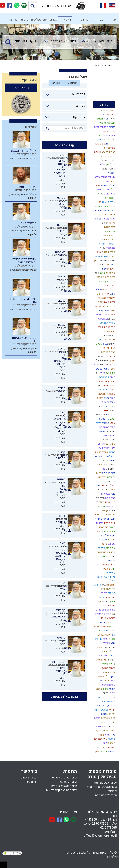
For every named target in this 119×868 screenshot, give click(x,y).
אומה (102, 597)
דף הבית (112, 65)
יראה (98, 473)
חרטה (103, 722)
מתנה (62, 301)
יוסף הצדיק (104, 635)
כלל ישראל (109, 515)
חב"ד (107, 676)
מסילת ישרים (108, 485)
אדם (107, 265)
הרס (101, 515)
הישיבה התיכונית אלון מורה (102, 787)
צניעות (111, 510)
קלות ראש (110, 365)
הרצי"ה (97, 585)
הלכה (112, 140)
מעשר (112, 527)
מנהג (112, 377)
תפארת (102, 244)
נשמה (102, 556)
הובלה (97, 718)
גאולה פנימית (108, 664)
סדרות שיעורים (84, 21)
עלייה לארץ (109, 194)
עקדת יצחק (109, 552)
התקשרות (110, 597)
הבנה (104, 585)
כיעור (105, 469)
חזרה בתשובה (104, 298)
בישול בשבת (108, 668)
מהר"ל (98, 290)
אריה (102, 273)
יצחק (112, 693)
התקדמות (110, 556)
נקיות (112, 656)
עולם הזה (110, 548)
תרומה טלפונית (68, 782)
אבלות (112, 356)
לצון (105, 743)
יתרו (96, 177)
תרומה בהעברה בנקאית (64, 786)
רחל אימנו (104, 651)
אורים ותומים (108, 402)
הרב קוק (110, 519)
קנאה (105, 510)
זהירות (98, 726)
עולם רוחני (100, 519)
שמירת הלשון (102, 452)
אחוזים (111, 315)
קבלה (99, 689)
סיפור (96, 365)
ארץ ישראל (109, 231)
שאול (100, 194)
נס (106, 710)
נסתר (98, 185)
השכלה (100, 277)
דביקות (111, 593)
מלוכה (112, 223)
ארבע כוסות (109, 672)
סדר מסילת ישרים (106, 327)
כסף (96, 751)
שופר (104, 544)
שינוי (102, 248)
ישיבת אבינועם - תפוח (104, 783)
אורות (107, 148)
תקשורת (111, 244)
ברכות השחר (108, 647)
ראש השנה (109, 331)
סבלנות (105, 423)
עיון (99, 448)
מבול (112, 651)
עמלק (105, 531)
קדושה (111, 739)
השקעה (98, 731)
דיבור (112, 277)
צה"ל (112, 494)
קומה (112, 681)
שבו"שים (36, 20)
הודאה (112, 689)
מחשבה (102, 394)
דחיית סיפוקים (107, 260)
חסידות (104, 160)
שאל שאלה (64, 145)
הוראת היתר (109, 465)
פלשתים (99, 306)
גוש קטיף (107, 569)
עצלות (105, 210)
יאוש (99, 252)
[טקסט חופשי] (22, 41)
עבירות (111, 319)
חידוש (112, 410)
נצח (113, 310)
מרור (113, 181)
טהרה (107, 398)
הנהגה (98, 631)
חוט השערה (103, 656)
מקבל (112, 456)
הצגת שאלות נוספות (65, 697)
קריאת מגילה (101, 660)
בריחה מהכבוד (108, 352)
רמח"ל (105, 223)
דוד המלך (103, 527)
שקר (97, 144)
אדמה (99, 552)
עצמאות (111, 481)
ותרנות (101, 444)
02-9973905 (100, 824)
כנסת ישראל (109, 731)
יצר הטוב (110, 714)
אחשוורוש (110, 198)
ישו (113, 722)
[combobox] (95, 42)
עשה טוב (110, 115)
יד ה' (113, 144)
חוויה (102, 373)
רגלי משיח (110, 747)
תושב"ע (111, 269)
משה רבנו (110, 444)
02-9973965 (108, 828)
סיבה (105, 215)
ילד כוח (105, 614)
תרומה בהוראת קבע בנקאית (62, 790)
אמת (103, 714)
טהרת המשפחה (107, 427)
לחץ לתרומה (21, 88)
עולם (105, 643)
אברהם (100, 747)
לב (104, 115)
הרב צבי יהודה (108, 440)
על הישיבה (112, 21)
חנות (46, 20)
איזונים (101, 697)
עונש (112, 423)
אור (97, 373)
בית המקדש (104, 310)
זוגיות (108, 735)
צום (98, 294)
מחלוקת (111, 394)
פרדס (106, 140)
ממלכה (101, 548)
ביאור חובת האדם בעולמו (106, 579)
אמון (105, 344)
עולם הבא (110, 285)
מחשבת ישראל (107, 685)
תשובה (111, 751)
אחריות (111, 660)
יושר (102, 265)
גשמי (112, 369)
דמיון (112, 360)
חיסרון (112, 160)
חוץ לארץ (110, 622)
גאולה (112, 119)
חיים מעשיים (108, 631)
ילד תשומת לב (108, 589)
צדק (99, 156)
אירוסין (111, 469)
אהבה (106, 190)
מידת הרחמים (102, 456)
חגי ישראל (110, 502)
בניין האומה (109, 131)
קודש (98, 706)
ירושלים (111, 477)
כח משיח (110, 248)
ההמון (112, 452)
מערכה (111, 743)
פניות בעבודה (108, 565)
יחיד (98, 385)
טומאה (99, 190)
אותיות (112, 531)
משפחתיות (109, 335)
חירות (98, 423)
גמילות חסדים (108, 718)
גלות (96, 515)
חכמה (99, 115)
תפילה (112, 390)
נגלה (112, 701)
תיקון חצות (99, 710)
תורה (107, 144)
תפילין (98, 614)
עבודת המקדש (107, 323)
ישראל (112, 710)
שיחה (101, 735)
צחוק (97, 260)
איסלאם (102, 477)
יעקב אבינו (101, 315)
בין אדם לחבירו (107, 535)
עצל (97, 415)
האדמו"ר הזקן (108, 618)
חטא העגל (101, 540)
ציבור (105, 689)
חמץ (113, 676)
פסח (102, 622)
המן (96, 502)
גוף (107, 419)
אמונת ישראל (108, 169)
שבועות (103, 751)
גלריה (53, 20)
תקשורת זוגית (101, 127)
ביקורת (111, 606)
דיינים (99, 140)
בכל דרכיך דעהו (107, 281)
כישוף (112, 460)
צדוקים (98, 639)
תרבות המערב (108, 152)
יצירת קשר (31, 782)
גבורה (97, 565)
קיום (107, 601)
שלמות (102, 165)
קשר (112, 635)
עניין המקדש (100, 739)
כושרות (112, 791)
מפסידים (110, 110)
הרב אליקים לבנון (60, 183)
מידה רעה (110, 373)
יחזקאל (111, 173)
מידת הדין (99, 498)
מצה (109, 722)
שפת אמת (104, 377)
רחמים (100, 398)
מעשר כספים (102, 369)
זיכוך (101, 601)
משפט (97, 152)
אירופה (104, 385)
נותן (101, 340)
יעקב (112, 419)
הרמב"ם (111, 585)
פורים (98, 610)
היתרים (111, 344)
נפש (107, 277)
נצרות (105, 639)
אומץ (112, 601)
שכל (101, 406)
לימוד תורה (109, 302)
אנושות (100, 676)
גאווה (101, 302)
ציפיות (106, 693)
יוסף (106, 119)
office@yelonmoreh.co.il (100, 836)
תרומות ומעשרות (106, 381)
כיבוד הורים (109, 435)
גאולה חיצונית (108, 185)
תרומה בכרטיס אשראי (65, 778)
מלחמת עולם (102, 256)
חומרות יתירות (108, 240)
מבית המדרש (99, 21)
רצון (113, 348)
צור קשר (9, 21)
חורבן (112, 210)
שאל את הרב (67, 21)
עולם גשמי (109, 406)
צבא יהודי (105, 494)
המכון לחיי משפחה (106, 795)
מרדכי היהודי (108, 726)
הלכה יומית (102, 319)
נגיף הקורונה (108, 706)
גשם (102, 144)
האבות (112, 127)
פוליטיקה (110, 273)
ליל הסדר (110, 697)
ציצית (105, 410)
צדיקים (99, 523)
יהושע (112, 385)
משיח (98, 531)
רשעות (98, 210)
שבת (99, 647)
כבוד (112, 614)
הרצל (98, 135)
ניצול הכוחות (108, 290)
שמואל (111, 544)
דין (113, 298)
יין (114, 569)
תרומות (25, 20)
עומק (112, 294)
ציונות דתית (109, 340)
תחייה (102, 110)
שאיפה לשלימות (106, 177)
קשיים (99, 344)
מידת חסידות (108, 610)
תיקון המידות (108, 448)
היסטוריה (99, 219)
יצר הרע (106, 701)
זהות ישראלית (108, 473)
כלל (113, 735)
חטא (99, 202)
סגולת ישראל (102, 360)
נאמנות (101, 431)
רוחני (99, 485)
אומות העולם (108, 135)
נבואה (112, 639)
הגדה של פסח (101, 626)
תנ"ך (102, 415)
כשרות (100, 465)
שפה (97, 273)
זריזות (105, 460)
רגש (105, 606)
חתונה (112, 256)
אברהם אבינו (108, 202)
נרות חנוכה (109, 227)
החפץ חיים (104, 181)
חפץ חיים (110, 506)
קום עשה (110, 415)
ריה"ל (112, 190)
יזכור (17, 20)
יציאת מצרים (109, 156)
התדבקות (110, 431)
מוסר (112, 265)
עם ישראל (103, 356)
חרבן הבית (103, 490)
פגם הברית (109, 523)
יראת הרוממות (101, 206)
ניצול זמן (110, 165)
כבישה (111, 561)
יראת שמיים (109, 235)
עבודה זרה (110, 306)
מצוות (112, 626)
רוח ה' (104, 593)
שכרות (111, 643)
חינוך (101, 502)
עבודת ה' (110, 573)
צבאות (112, 215)
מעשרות (60, 325)
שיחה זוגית (109, 219)
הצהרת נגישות (29, 778)
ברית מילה (110, 498)
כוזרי (112, 148)
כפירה (112, 206)
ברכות (102, 419)
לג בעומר (103, 390)
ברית (100, 672)
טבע (104, 269)
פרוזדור (105, 294)
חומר (112, 398)
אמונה (112, 490)
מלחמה (101, 506)
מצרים (99, 119)
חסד (102, 681)
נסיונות (107, 348)
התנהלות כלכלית (107, 123)
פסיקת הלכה (108, 252)
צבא (107, 681)
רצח (102, 365)
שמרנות (111, 540)
